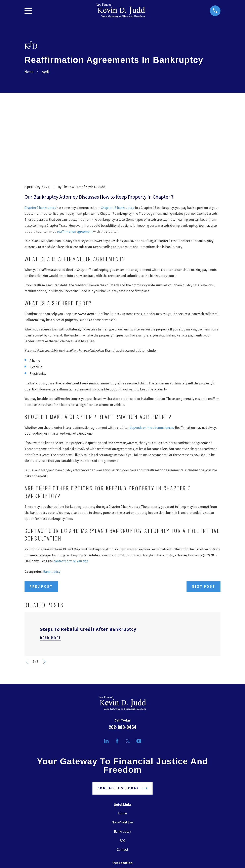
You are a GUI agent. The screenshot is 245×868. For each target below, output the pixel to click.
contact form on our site (71, 499)
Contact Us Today (122, 726)
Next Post (204, 524)
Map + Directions (123, 827)
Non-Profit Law (122, 760)
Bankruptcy (52, 509)
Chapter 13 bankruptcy (117, 145)
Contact (122, 787)
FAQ (123, 778)
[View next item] (44, 600)
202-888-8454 (123, 665)
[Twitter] (128, 679)
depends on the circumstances (152, 365)
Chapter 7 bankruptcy (40, 145)
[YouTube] (139, 679)
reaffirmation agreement (75, 169)
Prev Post (41, 524)
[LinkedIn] (106, 679)
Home (123, 751)
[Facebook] (117, 679)
